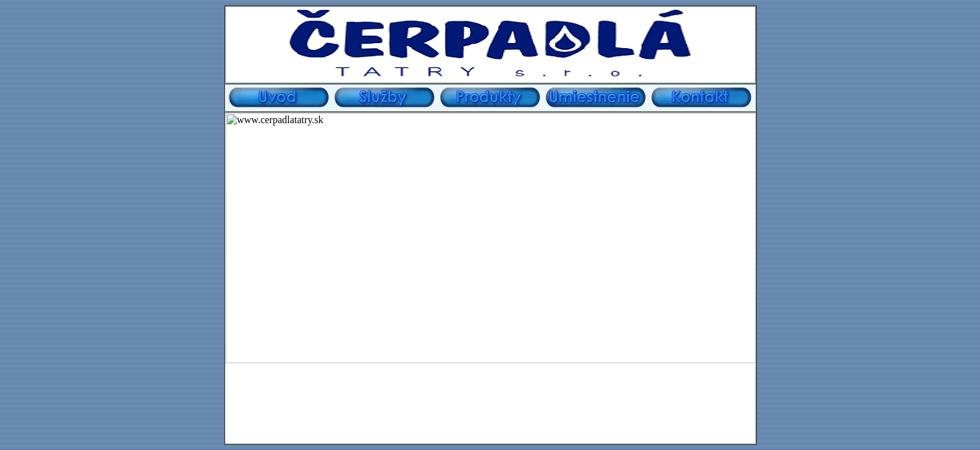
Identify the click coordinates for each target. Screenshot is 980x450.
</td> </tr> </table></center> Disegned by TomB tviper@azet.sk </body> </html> (490, 278)
